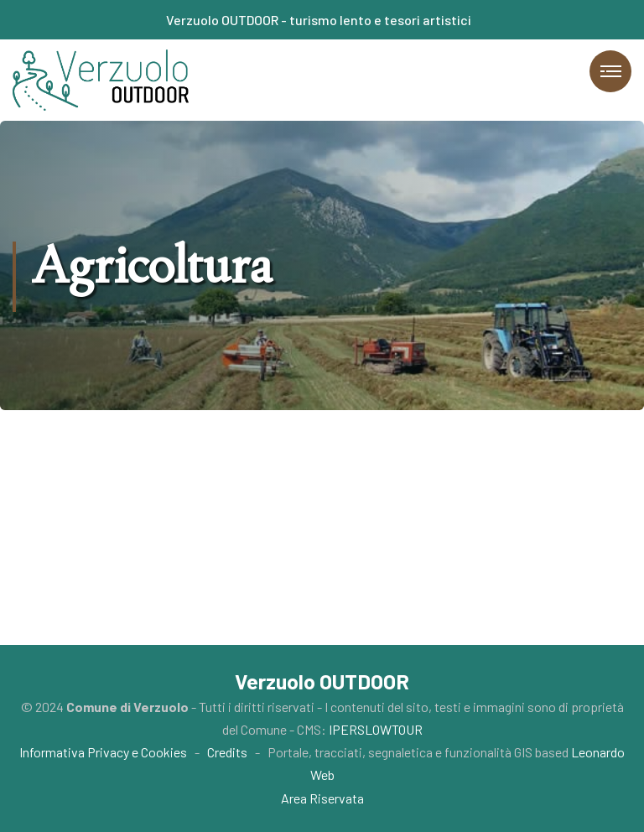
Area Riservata (322, 798)
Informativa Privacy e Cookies (103, 752)
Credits (227, 752)
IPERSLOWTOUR (376, 729)
